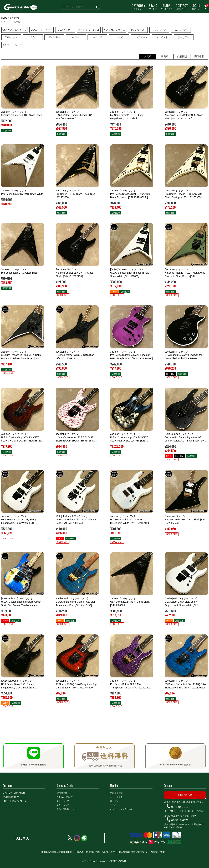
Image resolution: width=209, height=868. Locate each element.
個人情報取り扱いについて (133, 852)
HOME (4, 18)
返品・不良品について (67, 809)
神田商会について (11, 797)
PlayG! (79, 852)
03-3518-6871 (180, 820)
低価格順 (182, 56)
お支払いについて (65, 797)
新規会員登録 (116, 793)
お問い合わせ (182, 7)
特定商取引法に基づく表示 (101, 852)
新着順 (165, 56)
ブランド (153, 7)
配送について (63, 805)
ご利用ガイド (166, 7)
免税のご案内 (158, 852)
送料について (63, 801)
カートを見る (116, 797)
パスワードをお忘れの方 (121, 809)
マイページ (115, 805)
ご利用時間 (62, 793)
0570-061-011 (180, 807)
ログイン (196, 7)
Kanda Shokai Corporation (55, 852)
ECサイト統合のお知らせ (15, 801)
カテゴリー (138, 7)
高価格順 (199, 56)
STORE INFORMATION (14, 793)
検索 (98, 7)
